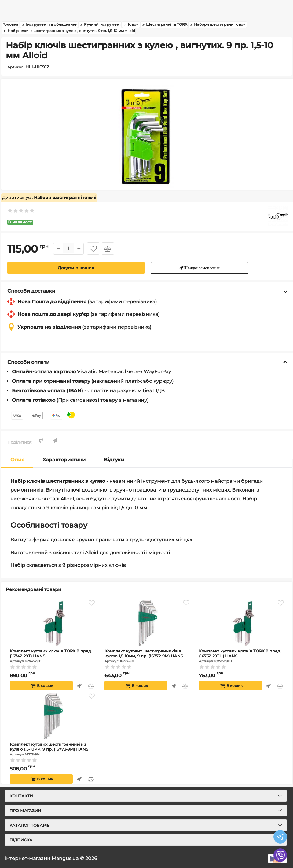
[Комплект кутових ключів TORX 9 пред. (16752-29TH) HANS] (242, 623)
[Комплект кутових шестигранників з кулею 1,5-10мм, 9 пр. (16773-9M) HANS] (53, 716)
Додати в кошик (76, 268)
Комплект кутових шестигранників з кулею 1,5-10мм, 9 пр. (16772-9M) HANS (148, 656)
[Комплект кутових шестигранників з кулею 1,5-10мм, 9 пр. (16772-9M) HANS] (148, 623)
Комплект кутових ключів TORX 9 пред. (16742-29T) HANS (53, 656)
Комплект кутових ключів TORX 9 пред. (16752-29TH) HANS (242, 656)
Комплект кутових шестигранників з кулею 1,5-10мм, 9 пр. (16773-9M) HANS (53, 749)
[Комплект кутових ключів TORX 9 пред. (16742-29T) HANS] (53, 623)
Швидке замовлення (202, 268)
